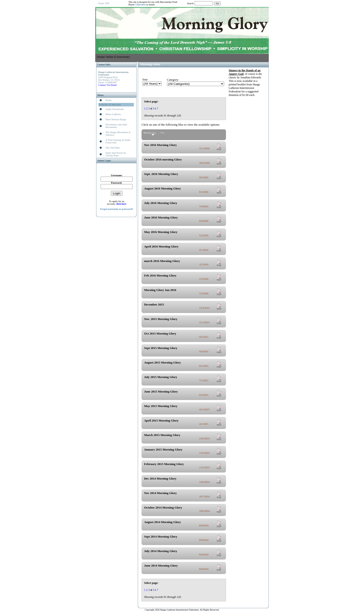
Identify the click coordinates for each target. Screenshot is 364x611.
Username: (117, 175)
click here (121, 204)
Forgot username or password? (117, 209)
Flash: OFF (104, 3)
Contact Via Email (107, 85)
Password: (117, 183)
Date (154, 133)
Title (162, 133)
